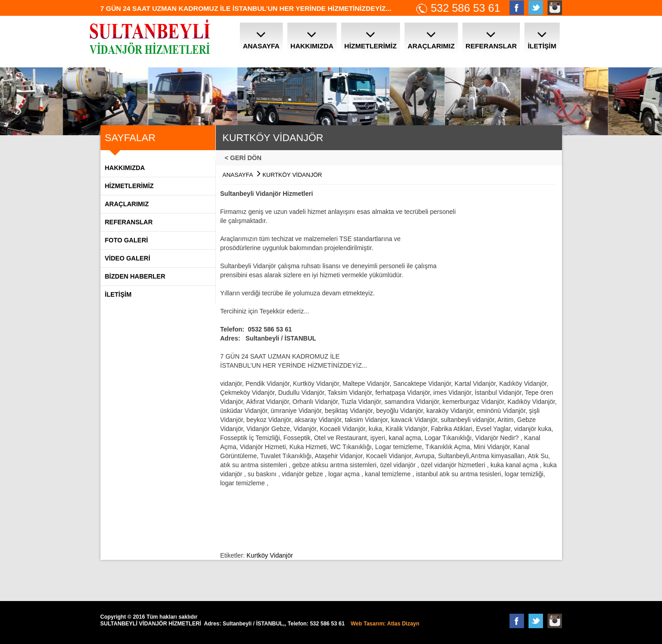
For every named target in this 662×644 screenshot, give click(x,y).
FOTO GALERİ (126, 240)
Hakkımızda (125, 168)
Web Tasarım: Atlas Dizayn (385, 624)
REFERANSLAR (129, 222)
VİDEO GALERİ (128, 258)
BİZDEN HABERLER (135, 276)
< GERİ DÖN (246, 158)
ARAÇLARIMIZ (127, 204)
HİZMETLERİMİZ (129, 186)
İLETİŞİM (118, 294)
